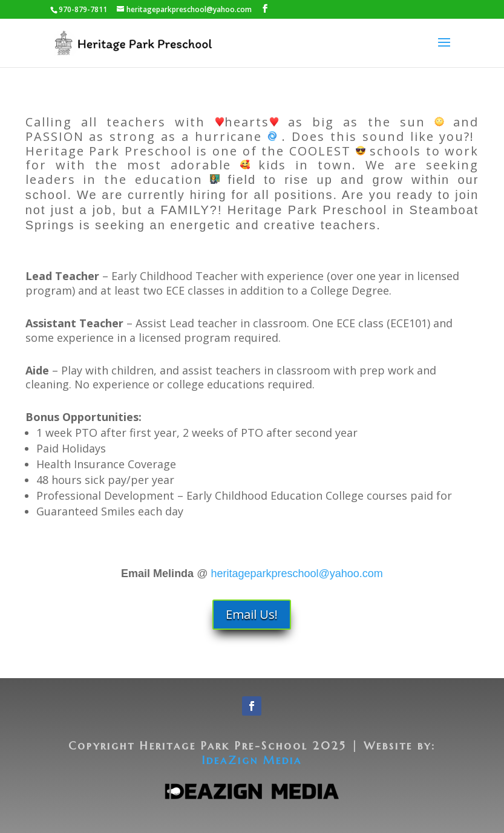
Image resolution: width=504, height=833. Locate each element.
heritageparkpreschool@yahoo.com (296, 573)
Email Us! (252, 614)
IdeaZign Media (252, 760)
